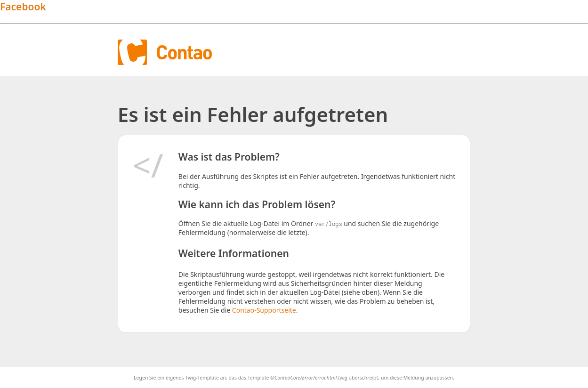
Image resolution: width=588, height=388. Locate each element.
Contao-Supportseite (264, 310)
